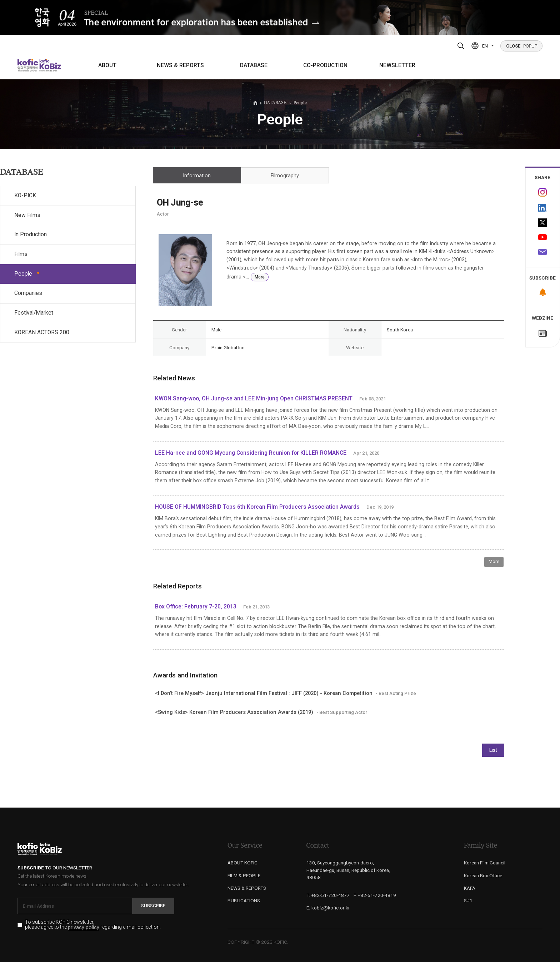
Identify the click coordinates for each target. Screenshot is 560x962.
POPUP (522, 46)
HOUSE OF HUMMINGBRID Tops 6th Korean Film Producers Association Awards (257, 507)
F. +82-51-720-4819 (375, 895)
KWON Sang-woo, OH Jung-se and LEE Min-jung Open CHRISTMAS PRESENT (254, 399)
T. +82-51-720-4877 (328, 895)
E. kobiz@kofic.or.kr (328, 908)
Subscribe (153, 906)
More (260, 277)
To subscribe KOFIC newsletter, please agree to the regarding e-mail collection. (93, 925)
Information (197, 176)
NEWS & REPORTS (180, 65)
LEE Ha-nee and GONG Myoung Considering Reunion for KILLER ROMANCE (251, 453)
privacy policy (84, 928)
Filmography (285, 176)
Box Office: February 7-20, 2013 (196, 607)
